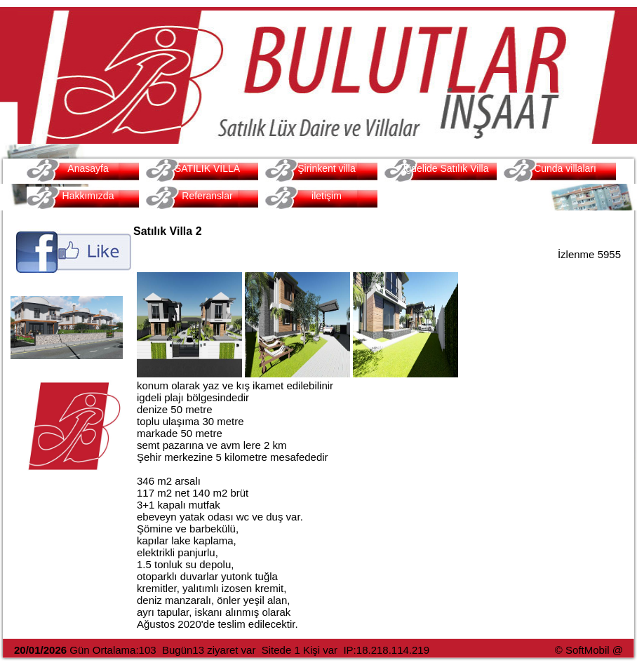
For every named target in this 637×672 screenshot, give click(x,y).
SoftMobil (588, 650)
